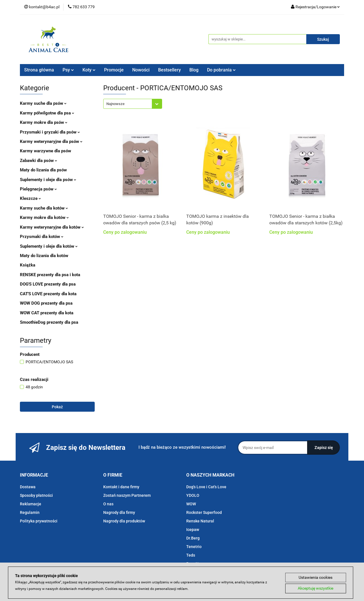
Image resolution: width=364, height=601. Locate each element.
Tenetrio (194, 547)
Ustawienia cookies (316, 577)
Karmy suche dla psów (43, 103)
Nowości (141, 70)
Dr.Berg (193, 538)
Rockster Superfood (204, 512)
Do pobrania (221, 70)
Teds (191, 555)
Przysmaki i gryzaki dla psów (50, 132)
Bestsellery (169, 70)
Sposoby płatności (36, 495)
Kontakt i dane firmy (121, 487)
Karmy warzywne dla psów (45, 151)
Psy (68, 70)
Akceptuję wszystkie (316, 588)
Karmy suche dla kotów (44, 208)
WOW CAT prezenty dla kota (47, 313)
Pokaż (57, 407)
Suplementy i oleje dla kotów (49, 246)
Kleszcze (30, 198)
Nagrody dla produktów (124, 521)
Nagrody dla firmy (119, 512)
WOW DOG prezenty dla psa (46, 303)
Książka (28, 265)
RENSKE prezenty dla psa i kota (50, 275)
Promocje (114, 70)
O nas (108, 504)
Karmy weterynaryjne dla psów (51, 141)
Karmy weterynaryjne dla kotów (52, 227)
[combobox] (133, 104)
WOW (191, 504)
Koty (89, 70)
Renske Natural (200, 521)
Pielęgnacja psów (38, 189)
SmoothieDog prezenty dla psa (49, 322)
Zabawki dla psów (39, 161)
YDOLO (193, 495)
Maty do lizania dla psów (43, 170)
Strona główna (39, 70)
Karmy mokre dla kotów (44, 218)
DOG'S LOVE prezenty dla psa (48, 284)
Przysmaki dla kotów (42, 237)
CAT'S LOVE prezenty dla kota (48, 294)
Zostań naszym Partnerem (127, 495)
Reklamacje (31, 504)
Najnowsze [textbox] (115, 104)
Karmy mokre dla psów (44, 122)
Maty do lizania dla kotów (44, 256)
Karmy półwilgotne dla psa (47, 113)
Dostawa (28, 487)
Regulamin (30, 512)
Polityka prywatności (39, 521)
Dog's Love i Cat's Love (206, 487)
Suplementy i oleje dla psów (48, 180)
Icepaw (193, 530)
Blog (194, 70)
